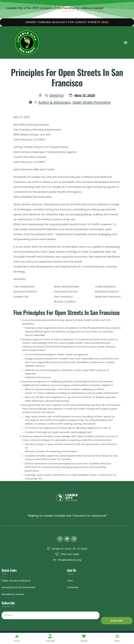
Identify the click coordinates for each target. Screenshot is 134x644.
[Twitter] (67, 539)
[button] (125, 42)
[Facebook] (60, 539)
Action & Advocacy (55, 102)
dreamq (57, 95)
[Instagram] (74, 539)
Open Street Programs (91, 102)
